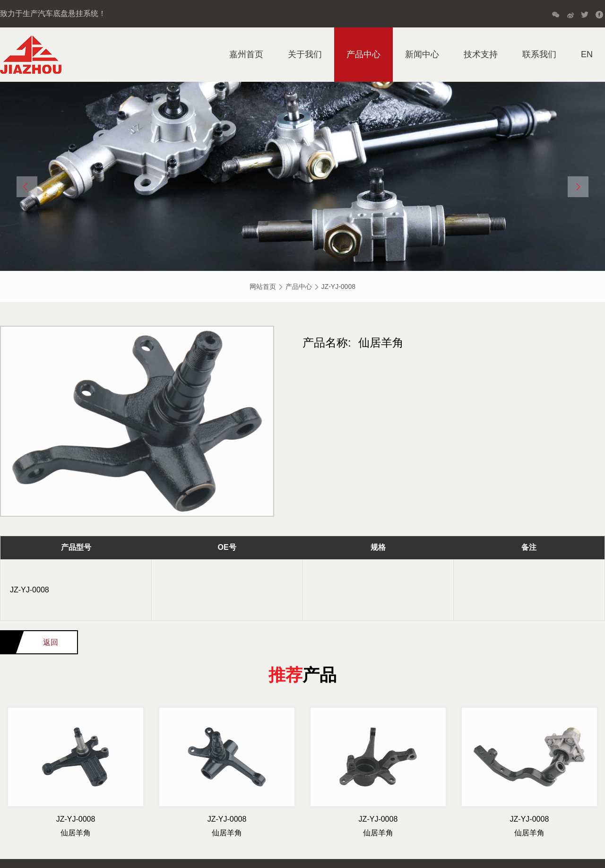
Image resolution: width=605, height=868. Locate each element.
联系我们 (539, 54)
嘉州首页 (246, 54)
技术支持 (481, 54)
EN (587, 54)
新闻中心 (422, 54)
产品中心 (363, 54)
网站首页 (263, 286)
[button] (27, 187)
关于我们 (305, 54)
